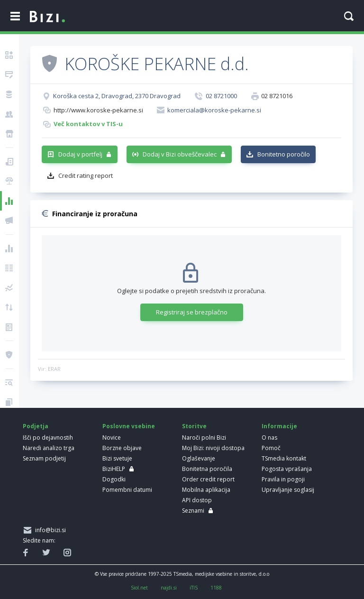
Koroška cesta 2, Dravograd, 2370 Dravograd (117, 96)
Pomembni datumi (127, 490)
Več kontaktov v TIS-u (88, 124)
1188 (216, 588)
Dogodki (114, 479)
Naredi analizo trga (49, 448)
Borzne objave (122, 448)
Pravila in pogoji (283, 479)
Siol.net (139, 588)
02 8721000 (221, 96)
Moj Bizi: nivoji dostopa (213, 448)
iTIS (194, 588)
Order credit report (208, 479)
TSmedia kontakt (284, 458)
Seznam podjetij (44, 458)
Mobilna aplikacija (206, 490)
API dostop (197, 500)
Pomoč (271, 448)
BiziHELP (114, 469)
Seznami (193, 511)
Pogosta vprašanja (287, 469)
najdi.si (169, 588)
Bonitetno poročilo (284, 154)
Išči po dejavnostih (48, 438)
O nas (269, 438)
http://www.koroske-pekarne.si (98, 110)
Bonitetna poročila (207, 469)
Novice (112, 438)
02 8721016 (277, 96)
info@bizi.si (49, 530)
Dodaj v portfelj (80, 154)
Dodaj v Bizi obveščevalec (180, 154)
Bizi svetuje (117, 458)
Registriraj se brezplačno (192, 312)
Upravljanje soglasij (288, 490)
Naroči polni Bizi (204, 438)
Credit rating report (86, 175)
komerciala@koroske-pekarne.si (214, 110)
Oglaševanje (199, 458)
